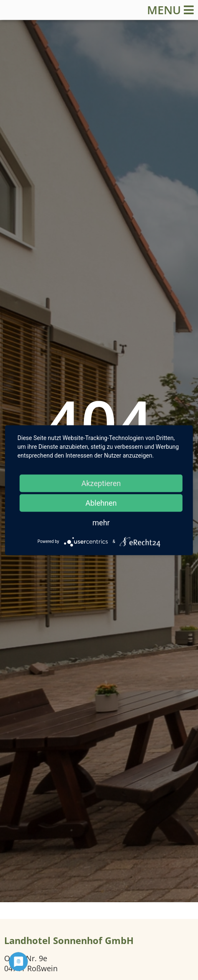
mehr (101, 522)
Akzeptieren (101, 483)
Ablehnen (101, 503)
